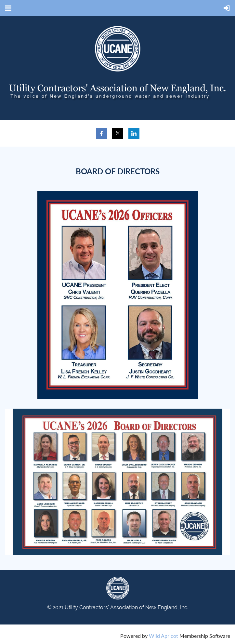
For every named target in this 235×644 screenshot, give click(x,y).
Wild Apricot (163, 636)
